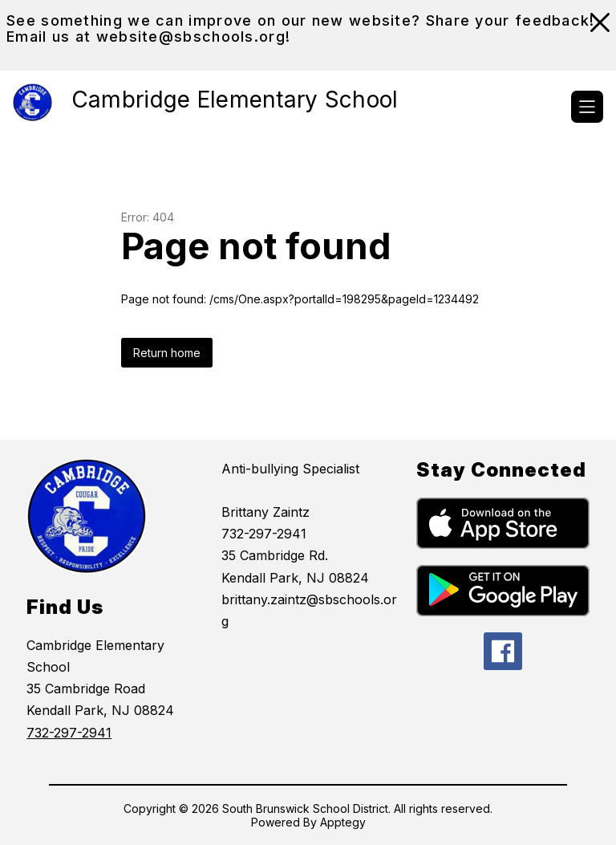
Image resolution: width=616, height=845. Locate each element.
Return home (167, 353)
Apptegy (343, 822)
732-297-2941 (69, 733)
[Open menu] (587, 107)
